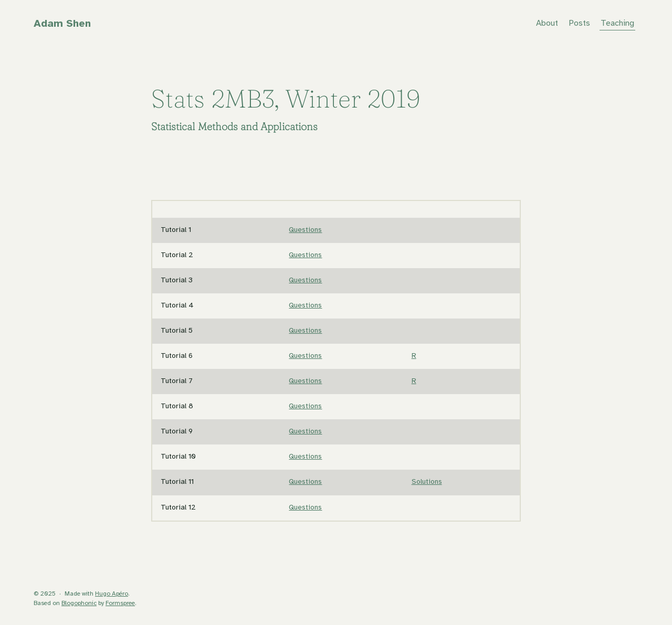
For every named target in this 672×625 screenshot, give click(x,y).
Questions (305, 230)
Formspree (120, 603)
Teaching (617, 23)
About (547, 23)
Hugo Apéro (112, 594)
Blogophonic (79, 603)
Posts (579, 23)
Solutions (427, 482)
